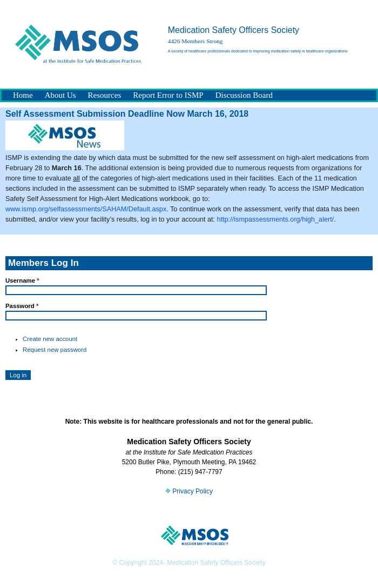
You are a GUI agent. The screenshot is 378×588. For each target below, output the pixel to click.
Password (22, 306)
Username (22, 280)
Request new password (55, 350)
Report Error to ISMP (168, 95)
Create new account (50, 339)
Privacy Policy (189, 491)
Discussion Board (244, 95)
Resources (105, 95)
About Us (60, 95)
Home (23, 95)
